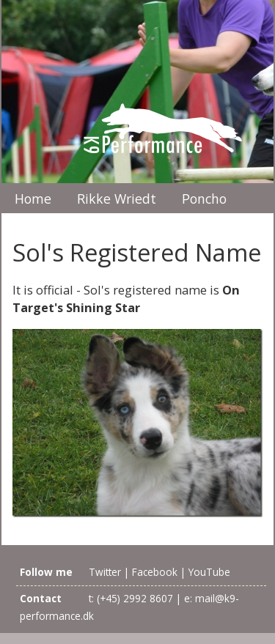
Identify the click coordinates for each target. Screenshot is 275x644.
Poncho (204, 199)
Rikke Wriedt (117, 199)
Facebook (155, 572)
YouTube (209, 572)
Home (33, 199)
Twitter (105, 572)
